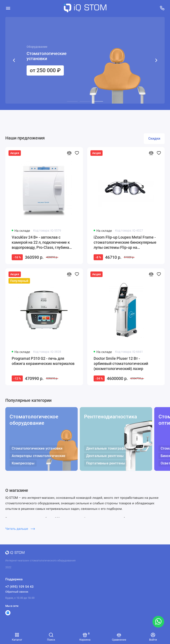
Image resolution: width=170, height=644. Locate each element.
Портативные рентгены (106, 463)
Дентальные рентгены (105, 456)
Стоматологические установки (37, 448)
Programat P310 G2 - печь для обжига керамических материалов (43, 361)
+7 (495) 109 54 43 (19, 587)
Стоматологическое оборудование (34, 420)
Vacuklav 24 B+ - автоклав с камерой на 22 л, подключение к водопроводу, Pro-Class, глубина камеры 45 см (41, 243)
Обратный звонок (17, 592)
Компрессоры (23, 463)
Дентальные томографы (106, 448)
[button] (14, 60)
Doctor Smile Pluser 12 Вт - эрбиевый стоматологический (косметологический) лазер (121, 363)
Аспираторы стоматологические (39, 456)
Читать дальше (20, 529)
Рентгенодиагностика (111, 417)
